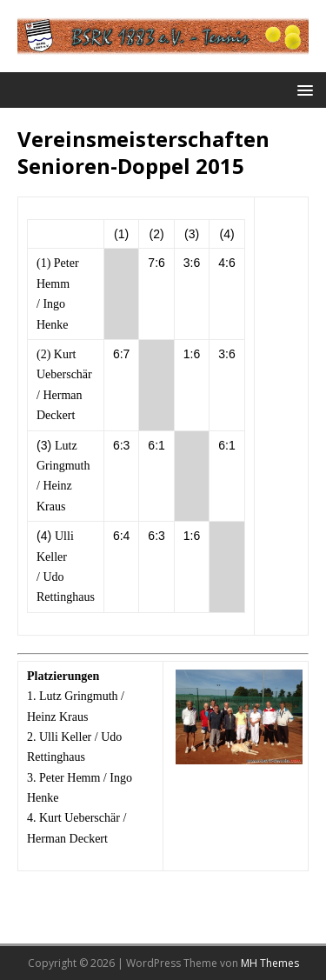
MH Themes (270, 963)
